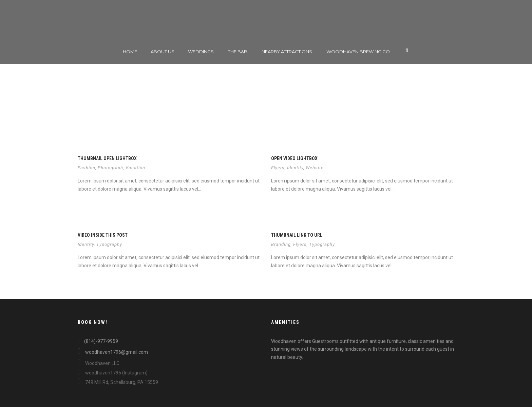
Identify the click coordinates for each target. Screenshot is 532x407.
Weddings (201, 52)
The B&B (238, 52)
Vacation (135, 168)
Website (315, 168)
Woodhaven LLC (99, 363)
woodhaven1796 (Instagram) (113, 373)
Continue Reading (100, 203)
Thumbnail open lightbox (107, 158)
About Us (163, 52)
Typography (109, 244)
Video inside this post (103, 235)
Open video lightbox (294, 158)
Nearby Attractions (287, 52)
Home (130, 52)
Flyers (278, 168)
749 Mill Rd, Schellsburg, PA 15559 (118, 382)
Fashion (87, 168)
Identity (295, 168)
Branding (281, 244)
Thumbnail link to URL (297, 235)
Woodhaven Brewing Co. (359, 52)
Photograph (110, 168)
